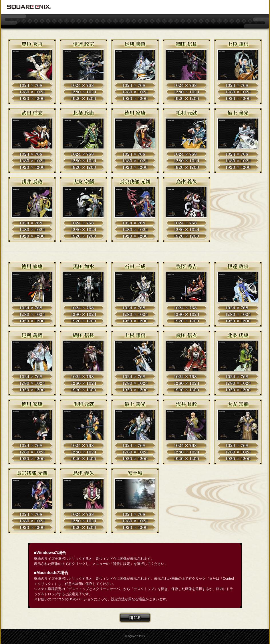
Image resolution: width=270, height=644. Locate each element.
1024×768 (32, 85)
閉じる (135, 618)
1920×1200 (32, 99)
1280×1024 (32, 92)
